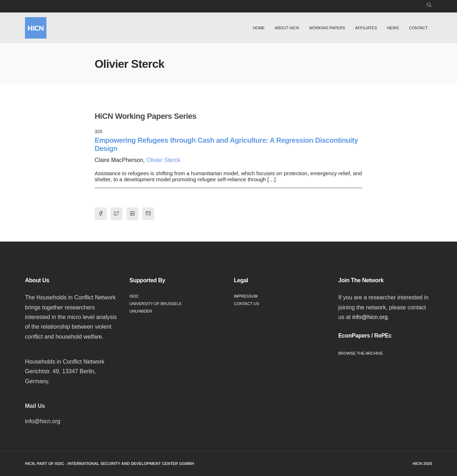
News (393, 28)
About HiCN (287, 28)
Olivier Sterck (163, 160)
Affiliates (366, 28)
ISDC (134, 296)
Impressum (246, 296)
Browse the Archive (361, 353)
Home (259, 28)
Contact (418, 28)
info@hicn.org (370, 317)
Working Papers (327, 28)
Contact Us (247, 304)
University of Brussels (156, 304)
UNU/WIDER (141, 311)
